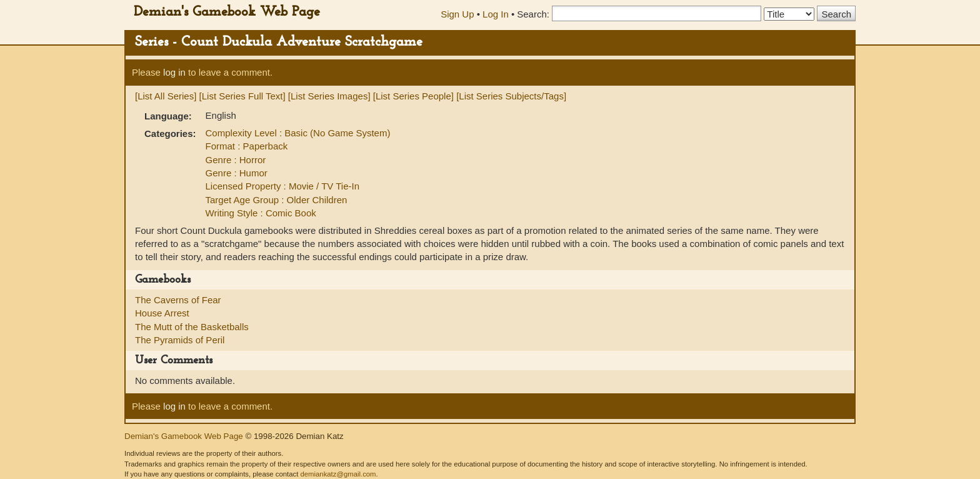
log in (174, 72)
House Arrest (162, 313)
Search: (533, 14)
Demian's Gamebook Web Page (227, 12)
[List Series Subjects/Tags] (511, 96)
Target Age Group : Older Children (277, 200)
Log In (496, 14)
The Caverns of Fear (178, 300)
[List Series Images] (329, 96)
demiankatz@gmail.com (338, 474)
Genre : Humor (237, 173)
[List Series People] (413, 96)
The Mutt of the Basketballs (192, 327)
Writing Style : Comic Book (261, 213)
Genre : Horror (236, 160)
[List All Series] (166, 96)
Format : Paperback (247, 146)
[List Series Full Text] (242, 96)
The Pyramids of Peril (180, 340)
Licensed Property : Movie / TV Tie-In (283, 186)
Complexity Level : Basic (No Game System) (298, 133)
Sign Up (457, 14)
